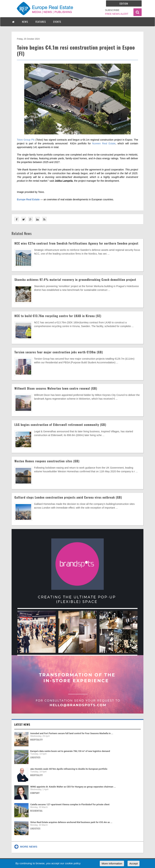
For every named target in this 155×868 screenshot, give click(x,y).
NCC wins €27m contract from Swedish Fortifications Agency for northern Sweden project (76, 243)
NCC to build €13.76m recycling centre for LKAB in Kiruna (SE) (58, 316)
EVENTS (57, 22)
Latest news (22, 724)
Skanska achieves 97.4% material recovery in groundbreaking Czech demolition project (75, 280)
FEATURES (41, 22)
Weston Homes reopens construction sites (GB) (47, 461)
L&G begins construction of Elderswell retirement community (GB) (60, 425)
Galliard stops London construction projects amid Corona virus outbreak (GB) (68, 497)
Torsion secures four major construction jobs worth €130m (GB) (59, 352)
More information (112, 863)
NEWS (25, 22)
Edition (124, 3)
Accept (134, 863)
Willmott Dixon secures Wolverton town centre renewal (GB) (56, 388)
